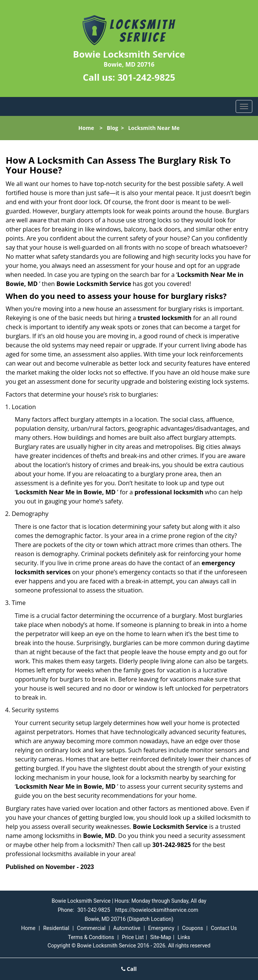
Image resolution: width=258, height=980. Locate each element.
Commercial (91, 928)
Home (86, 128)
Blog (113, 128)
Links (184, 937)
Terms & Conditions (91, 937)
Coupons (192, 928)
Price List (133, 937)
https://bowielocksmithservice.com (157, 910)
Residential (56, 928)
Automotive (127, 928)
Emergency (161, 928)
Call (129, 969)
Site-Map (161, 937)
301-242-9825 (146, 77)
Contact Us (224, 928)
